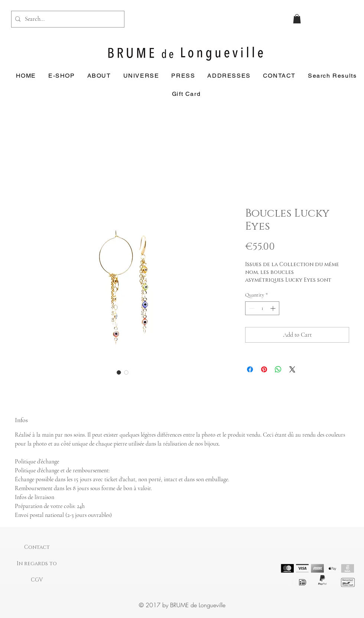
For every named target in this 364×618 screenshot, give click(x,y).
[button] (297, 19)
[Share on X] (292, 369)
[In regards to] (37, 564)
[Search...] (67, 19)
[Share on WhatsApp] (278, 369)
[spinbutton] (262, 308)
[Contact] (37, 547)
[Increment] (274, 308)
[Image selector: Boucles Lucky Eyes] (119, 372)
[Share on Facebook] (250, 369)
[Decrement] (251, 308)
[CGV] (37, 580)
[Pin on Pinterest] (264, 369)
